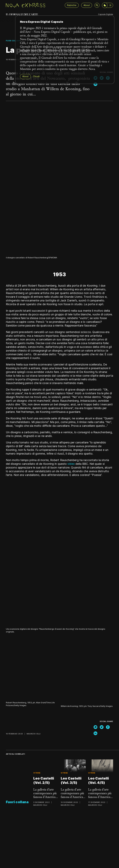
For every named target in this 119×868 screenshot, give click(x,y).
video (71, 464)
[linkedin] (95, 84)
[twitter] (102, 727)
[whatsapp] (95, 727)
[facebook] (108, 727)
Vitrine (37, 773)
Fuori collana (13, 41)
